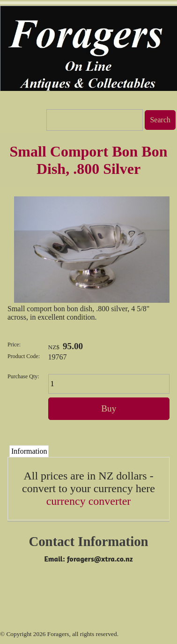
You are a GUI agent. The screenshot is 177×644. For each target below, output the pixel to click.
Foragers (58, 634)
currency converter (89, 501)
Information (29, 451)
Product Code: (24, 356)
